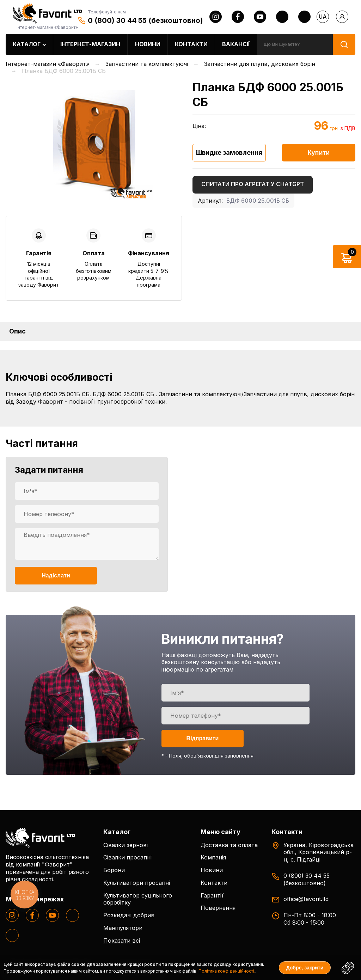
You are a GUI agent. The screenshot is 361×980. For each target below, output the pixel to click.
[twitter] (282, 17)
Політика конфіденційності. (227, 971)
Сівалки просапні (127, 857)
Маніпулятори (123, 928)
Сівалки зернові (126, 845)
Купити (319, 153)
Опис (17, 331)
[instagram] (216, 17)
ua (323, 17)
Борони (114, 870)
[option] (94, 141)
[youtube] (260, 17)
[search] (295, 44)
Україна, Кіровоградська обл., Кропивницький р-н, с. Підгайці (319, 852)
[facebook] (238, 17)
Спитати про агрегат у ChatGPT (253, 184)
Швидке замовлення (229, 152)
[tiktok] (304, 17)
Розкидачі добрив (129, 915)
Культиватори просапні (137, 883)
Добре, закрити (305, 968)
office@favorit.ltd (306, 899)
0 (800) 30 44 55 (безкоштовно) (145, 20)
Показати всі (122, 941)
